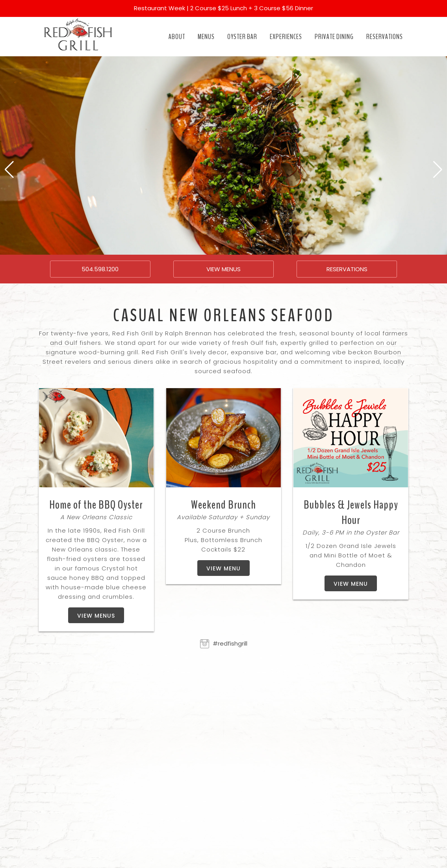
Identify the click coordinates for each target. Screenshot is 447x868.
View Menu (223, 568)
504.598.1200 (100, 269)
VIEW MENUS (223, 269)
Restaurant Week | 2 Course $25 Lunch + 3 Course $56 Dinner (223, 8)
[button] (9, 170)
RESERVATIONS (347, 269)
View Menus (96, 616)
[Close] (436, 5)
